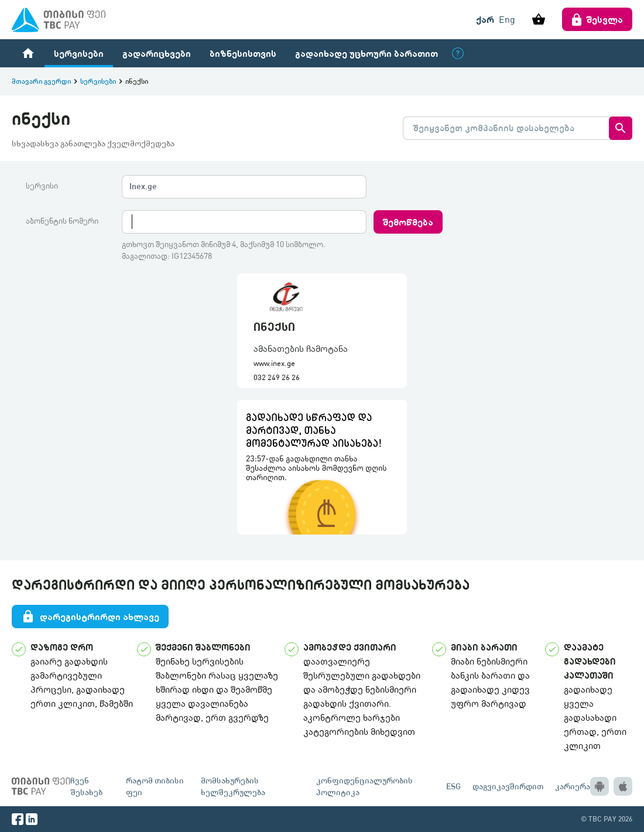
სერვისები (79, 53)
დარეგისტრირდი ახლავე (90, 617)
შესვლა (597, 19)
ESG (453, 786)
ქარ (485, 19)
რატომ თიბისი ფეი (155, 786)
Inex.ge (143, 186)
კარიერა (573, 786)
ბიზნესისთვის (243, 53)
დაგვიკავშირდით (508, 786)
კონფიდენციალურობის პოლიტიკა (364, 786)
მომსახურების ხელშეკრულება (233, 786)
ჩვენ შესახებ (86, 786)
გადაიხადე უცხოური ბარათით (366, 53)
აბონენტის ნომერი (62, 221)
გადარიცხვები (157, 53)
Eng (507, 19)
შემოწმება (408, 222)
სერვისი (42, 186)
